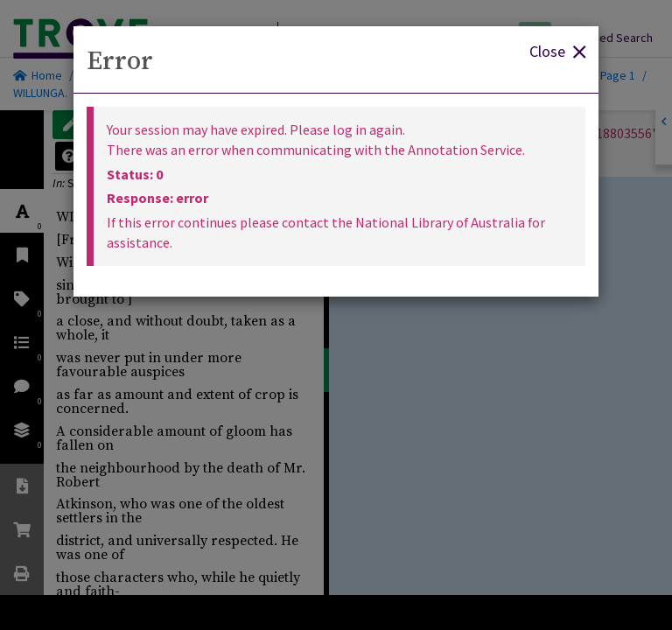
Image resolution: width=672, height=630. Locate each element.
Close (557, 50)
